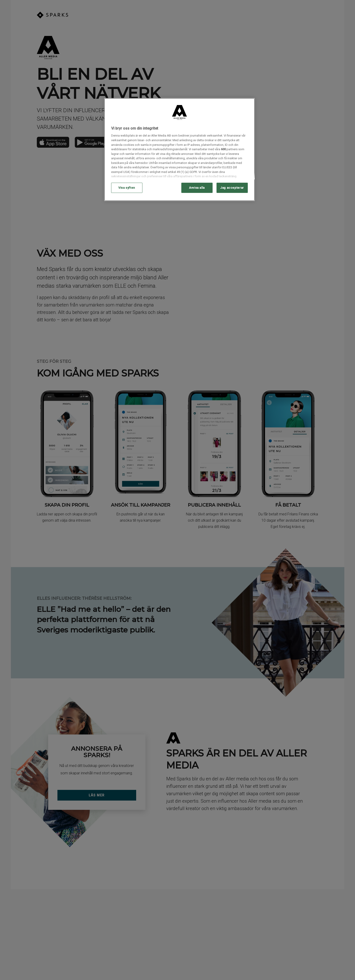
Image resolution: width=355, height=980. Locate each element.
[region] (179, 150)
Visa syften (127, 188)
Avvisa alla (197, 188)
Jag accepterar (232, 188)
